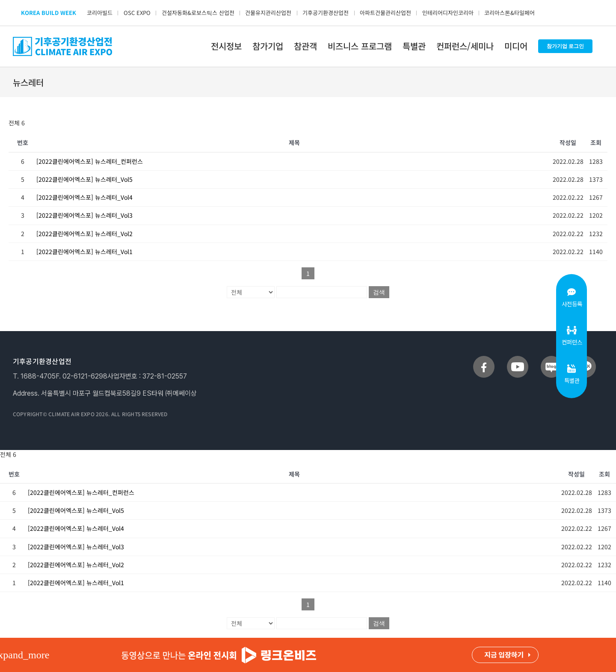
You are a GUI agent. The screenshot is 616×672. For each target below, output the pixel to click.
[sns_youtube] (518, 359)
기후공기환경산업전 (326, 13)
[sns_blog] (551, 359)
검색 (379, 292)
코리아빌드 (100, 13)
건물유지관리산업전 (268, 13)
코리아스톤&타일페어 (509, 13)
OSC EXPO (137, 13)
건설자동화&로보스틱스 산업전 (198, 13)
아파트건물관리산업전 (385, 13)
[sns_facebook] (484, 359)
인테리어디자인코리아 (448, 13)
